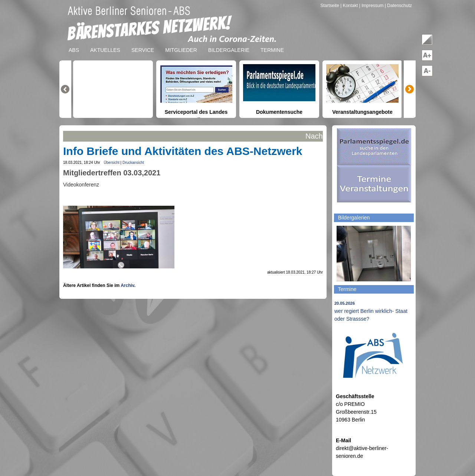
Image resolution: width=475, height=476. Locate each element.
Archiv (127, 285)
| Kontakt (350, 6)
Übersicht (112, 163)
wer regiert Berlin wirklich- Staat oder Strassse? (371, 311)
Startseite (330, 6)
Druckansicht (133, 163)
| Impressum (371, 6)
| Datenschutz (398, 6)
